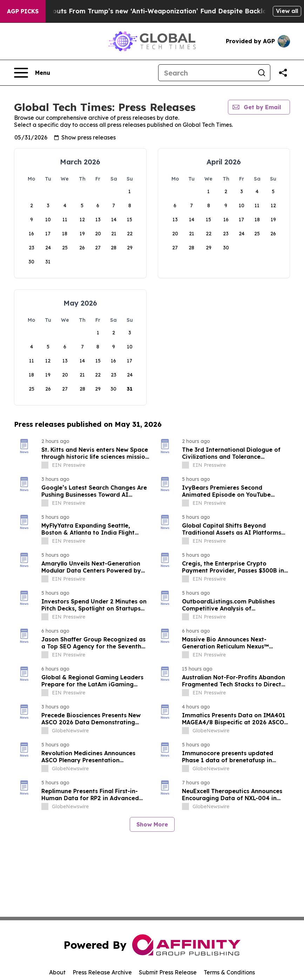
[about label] (45, 465)
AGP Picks (23, 11)
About (57, 972)
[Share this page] (283, 73)
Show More (152, 824)
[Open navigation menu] (32, 73)
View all (287, 11)
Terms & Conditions (229, 972)
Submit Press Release (168, 972)
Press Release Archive (102, 972)
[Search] (206, 73)
